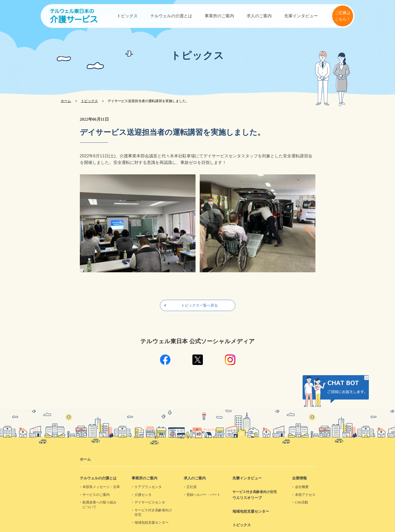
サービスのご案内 (96, 495)
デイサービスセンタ (150, 502)
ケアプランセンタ (148, 487)
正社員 (191, 487)
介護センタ (143, 495)
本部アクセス (305, 495)
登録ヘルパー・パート (203, 495)
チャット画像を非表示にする (366, 378)
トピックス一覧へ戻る (199, 305)
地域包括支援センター (152, 523)
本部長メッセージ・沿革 (101, 487)
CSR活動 (302, 502)
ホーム (66, 101)
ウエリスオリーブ (256, 495)
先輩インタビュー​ (301, 16)
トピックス (127, 16)
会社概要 (302, 487)
